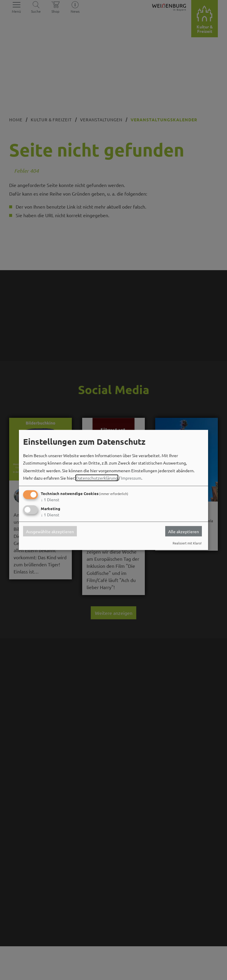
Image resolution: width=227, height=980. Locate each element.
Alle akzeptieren (184, 531)
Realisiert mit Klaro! (187, 543)
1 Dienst (50, 499)
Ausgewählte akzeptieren (50, 531)
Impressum (131, 478)
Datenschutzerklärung (97, 478)
